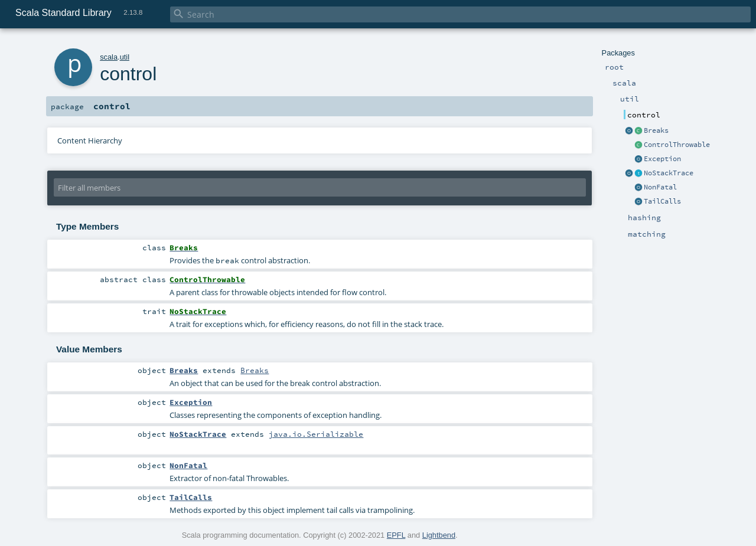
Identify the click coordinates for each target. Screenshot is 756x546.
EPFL (396, 535)
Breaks (656, 130)
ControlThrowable (677, 145)
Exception (662, 159)
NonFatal (660, 187)
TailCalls (662, 201)
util (125, 57)
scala (109, 57)
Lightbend (439, 535)
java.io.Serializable (316, 434)
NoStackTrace (669, 173)
